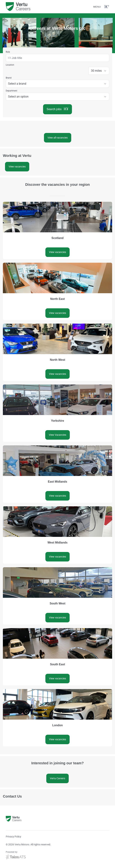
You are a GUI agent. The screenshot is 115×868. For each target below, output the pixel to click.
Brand (9, 78)
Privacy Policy (13, 837)
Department (11, 91)
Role (8, 52)
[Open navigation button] (107, 7)
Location (10, 65)
